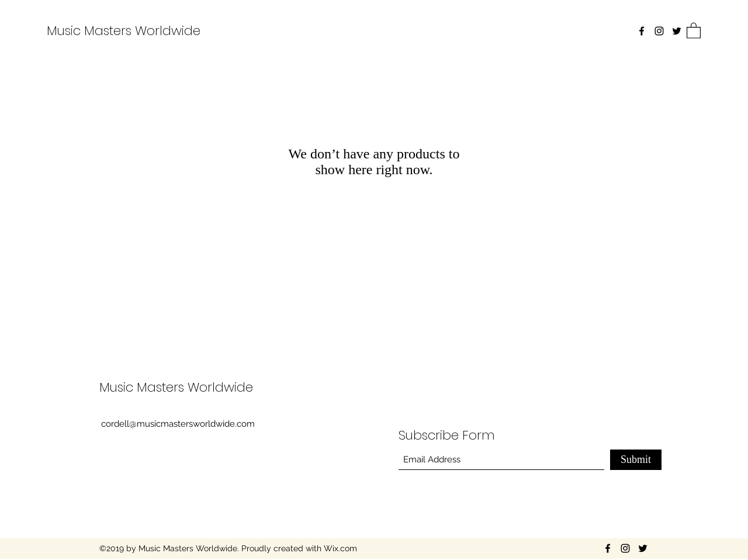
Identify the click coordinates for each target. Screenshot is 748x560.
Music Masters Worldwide (124, 31)
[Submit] (636, 460)
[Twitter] (677, 31)
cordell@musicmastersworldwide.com (178, 424)
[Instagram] (659, 31)
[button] (694, 30)
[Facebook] (642, 31)
